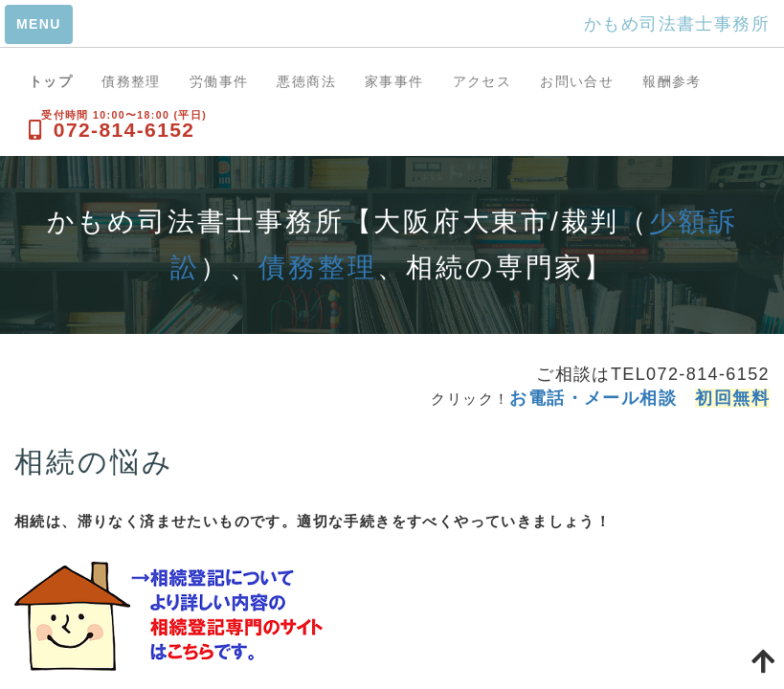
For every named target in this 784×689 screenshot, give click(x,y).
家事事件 (394, 81)
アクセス (482, 81)
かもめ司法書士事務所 (677, 24)
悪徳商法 (306, 81)
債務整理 (131, 81)
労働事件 (219, 81)
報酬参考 (672, 81)
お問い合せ (577, 81)
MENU (39, 24)
